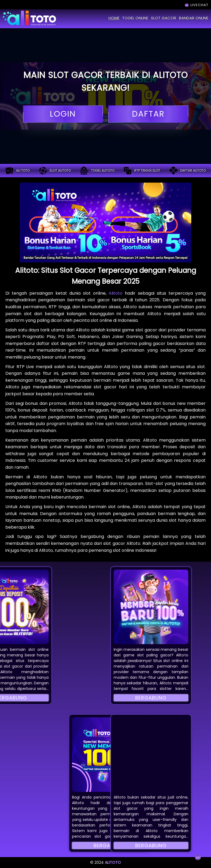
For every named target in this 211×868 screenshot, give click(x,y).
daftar (148, 114)
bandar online (194, 18)
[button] (151, 607)
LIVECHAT (196, 5)
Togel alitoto (97, 171)
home (114, 18)
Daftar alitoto (188, 171)
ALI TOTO (17, 171)
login (63, 114)
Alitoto (116, 293)
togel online (135, 18)
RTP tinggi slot (142, 171)
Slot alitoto (55, 171)
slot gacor (164, 18)
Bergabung (151, 698)
